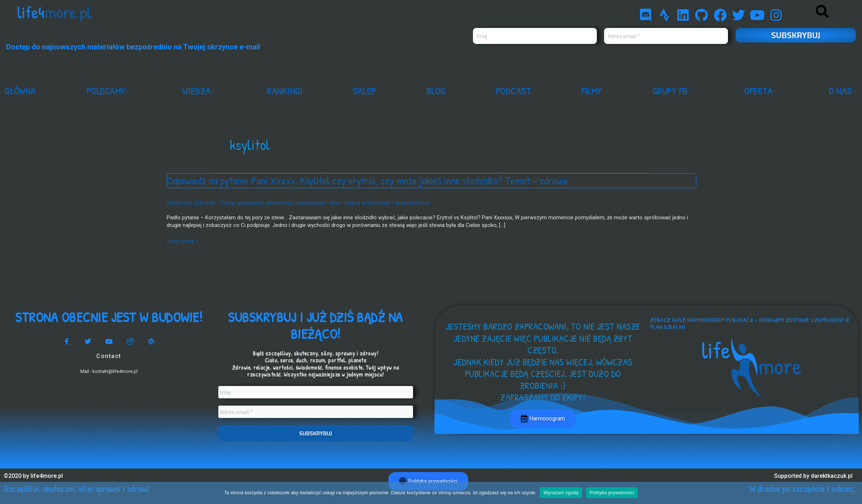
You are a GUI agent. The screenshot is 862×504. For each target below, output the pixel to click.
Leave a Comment (358, 203)
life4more (178, 203)
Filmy (592, 91)
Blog (436, 91)
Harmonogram (543, 419)
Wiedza (200, 91)
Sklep (365, 91)
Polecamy (109, 91)
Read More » (182, 241)
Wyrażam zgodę (561, 493)
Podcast (513, 91)
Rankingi (285, 91)
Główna (20, 91)
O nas (844, 91)
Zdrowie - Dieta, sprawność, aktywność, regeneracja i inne (261, 203)
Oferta (762, 91)
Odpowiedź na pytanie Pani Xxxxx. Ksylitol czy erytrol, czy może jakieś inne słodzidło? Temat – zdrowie (371, 180)
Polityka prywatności (612, 493)
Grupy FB (673, 91)
